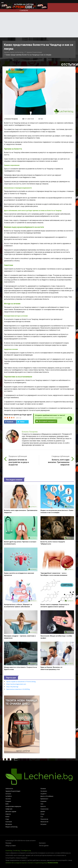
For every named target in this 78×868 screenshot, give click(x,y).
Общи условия (11, 846)
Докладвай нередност (46, 421)
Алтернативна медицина (13, 806)
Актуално (43, 824)
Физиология (44, 822)
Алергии (8, 814)
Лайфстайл (9, 809)
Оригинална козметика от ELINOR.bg (18, 689)
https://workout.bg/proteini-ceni (16, 684)
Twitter (21, 422)
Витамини (9, 824)
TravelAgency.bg (26, 850)
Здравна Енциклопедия (34, 52)
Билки (7, 817)
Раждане (8, 801)
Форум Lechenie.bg (11, 827)
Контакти (42, 843)
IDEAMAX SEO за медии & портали (16, 863)
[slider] (10, 418)
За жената (44, 791)
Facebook (9, 422)
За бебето (9, 796)
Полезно (43, 789)
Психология (44, 819)
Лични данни (44, 846)
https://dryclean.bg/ (12, 687)
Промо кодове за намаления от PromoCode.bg (21, 682)
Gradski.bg (9, 850)
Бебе (7, 804)
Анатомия (9, 822)
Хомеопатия (44, 809)
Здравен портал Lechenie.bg (14, 52)
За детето (44, 794)
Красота (43, 806)
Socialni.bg (16, 850)
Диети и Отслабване (47, 796)
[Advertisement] (39, 22)
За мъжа (8, 794)
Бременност (44, 799)
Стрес (7, 819)
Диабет (43, 811)
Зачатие (8, 799)
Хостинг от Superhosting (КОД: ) (43, 863)
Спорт (42, 814)
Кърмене (43, 801)
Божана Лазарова (12, 119)
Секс (42, 804)
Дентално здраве (11, 811)
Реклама (8, 843)
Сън (42, 817)
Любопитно (9, 789)
